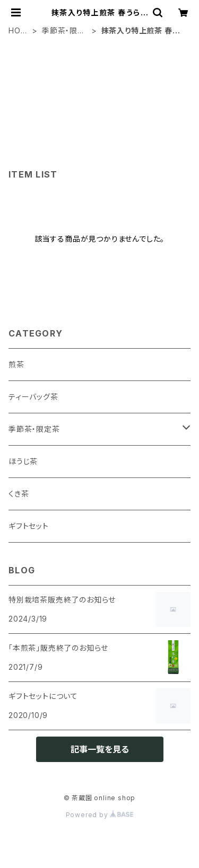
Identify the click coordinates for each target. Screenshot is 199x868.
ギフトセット (29, 526)
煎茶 (16, 364)
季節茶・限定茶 (64, 31)
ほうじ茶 (23, 461)
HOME (18, 31)
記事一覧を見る (100, 749)
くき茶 (19, 494)
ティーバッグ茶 (33, 397)
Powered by (100, 815)
